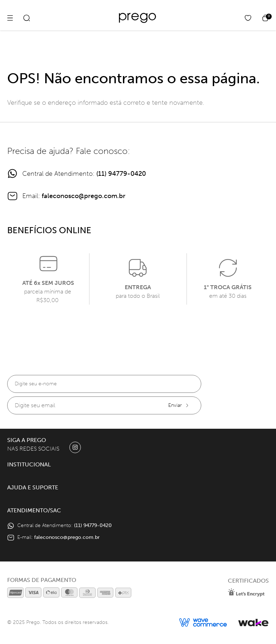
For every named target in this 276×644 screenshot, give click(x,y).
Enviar (179, 405)
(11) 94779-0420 (121, 174)
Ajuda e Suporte (33, 487)
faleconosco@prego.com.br (84, 196)
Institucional (29, 464)
